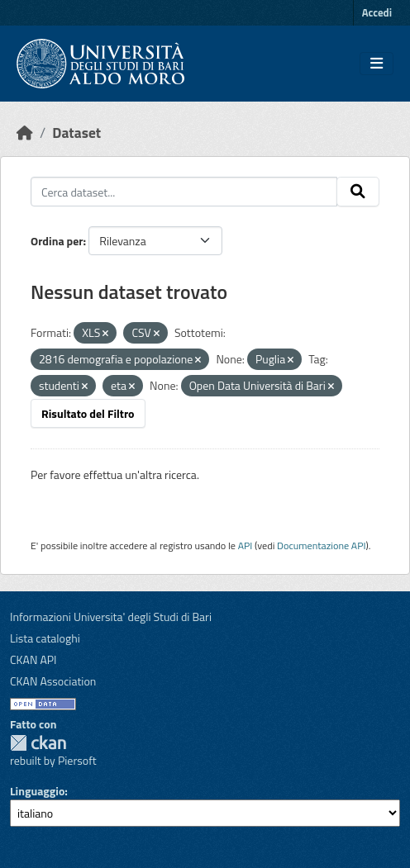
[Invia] (358, 192)
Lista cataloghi (45, 638)
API (246, 545)
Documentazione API (321, 545)
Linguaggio (37, 791)
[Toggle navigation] (377, 64)
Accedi (377, 12)
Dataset (76, 133)
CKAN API (33, 659)
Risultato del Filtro (88, 413)
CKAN (38, 743)
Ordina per (57, 241)
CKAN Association (53, 681)
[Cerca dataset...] (184, 192)
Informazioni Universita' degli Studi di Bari (111, 617)
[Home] (25, 133)
